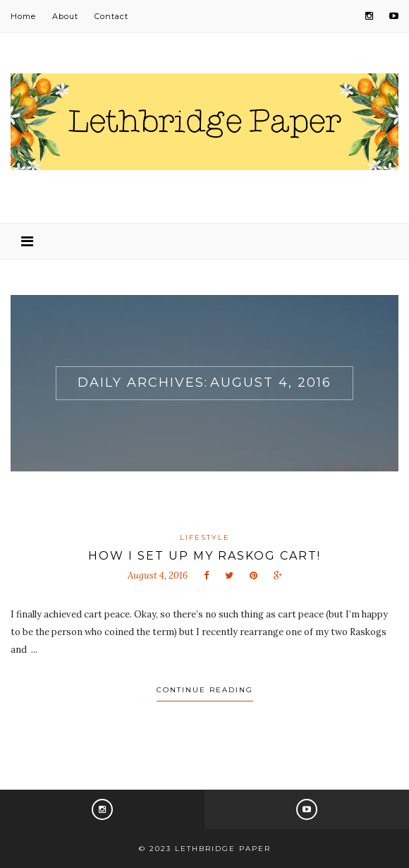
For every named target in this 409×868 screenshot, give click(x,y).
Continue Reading (205, 690)
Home (23, 16)
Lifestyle (205, 537)
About (65, 16)
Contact (111, 16)
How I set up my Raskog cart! (204, 556)
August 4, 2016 (158, 575)
